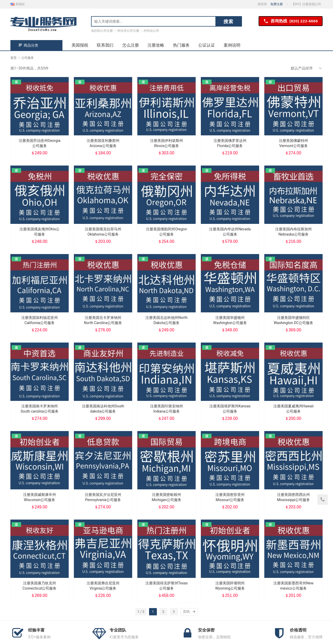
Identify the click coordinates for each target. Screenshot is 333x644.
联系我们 (105, 45)
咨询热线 (291, 21)
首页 (14, 58)
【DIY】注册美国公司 (306, 4)
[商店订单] (307, 68)
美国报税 (80, 45)
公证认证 (207, 45)
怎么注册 (131, 45)
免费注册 (277, 4)
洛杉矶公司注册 (102, 31)
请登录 (262, 4)
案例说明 (232, 45)
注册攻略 (156, 45)
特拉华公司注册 (128, 31)
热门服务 (181, 45)
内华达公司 (151, 31)
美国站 (18, 4)
